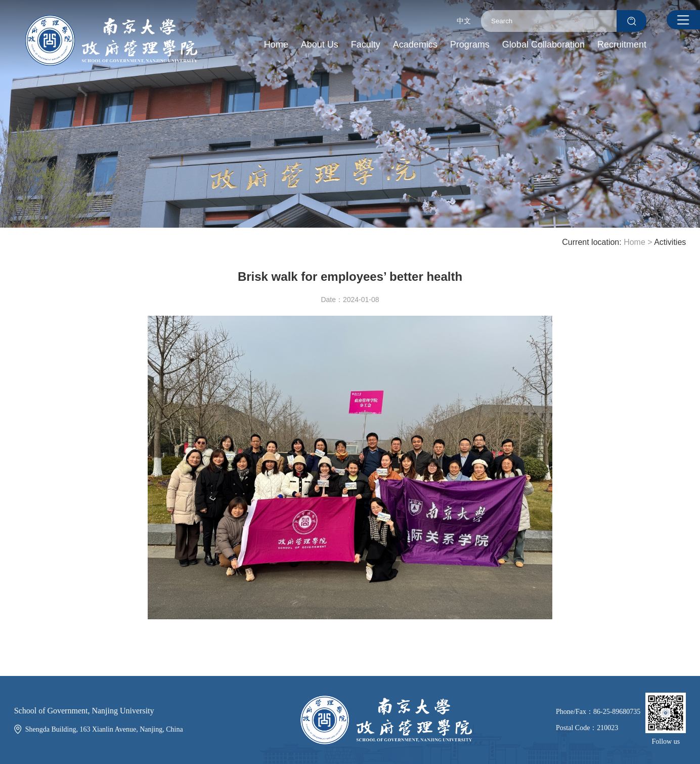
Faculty (366, 45)
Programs (470, 45)
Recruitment (622, 45)
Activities (670, 242)
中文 (464, 21)
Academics (415, 45)
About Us (320, 45)
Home (276, 45)
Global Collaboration (543, 45)
